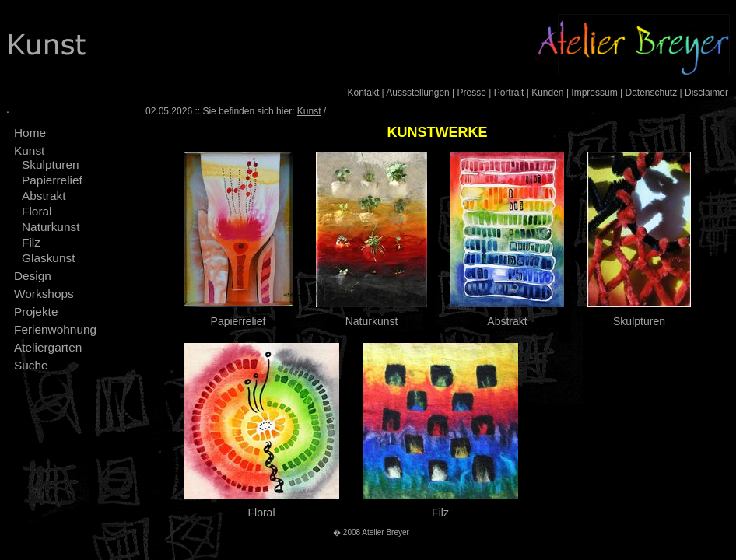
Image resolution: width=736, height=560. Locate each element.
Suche (31, 365)
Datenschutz (651, 93)
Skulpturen (51, 164)
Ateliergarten (48, 347)
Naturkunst (51, 227)
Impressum (594, 93)
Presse (472, 93)
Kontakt (364, 93)
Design (33, 276)
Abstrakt (44, 196)
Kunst (29, 150)
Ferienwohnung (55, 329)
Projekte (36, 311)
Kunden (547, 93)
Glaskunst (48, 258)
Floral (37, 211)
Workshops (44, 294)
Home (30, 133)
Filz (31, 242)
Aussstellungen (417, 93)
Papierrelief (52, 180)
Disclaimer (706, 93)
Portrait (509, 93)
